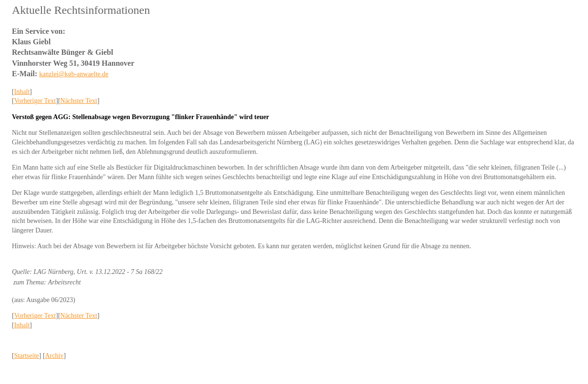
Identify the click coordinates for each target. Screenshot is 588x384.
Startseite (27, 356)
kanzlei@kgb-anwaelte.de (74, 74)
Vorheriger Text (35, 101)
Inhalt (22, 92)
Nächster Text (79, 101)
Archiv (55, 356)
